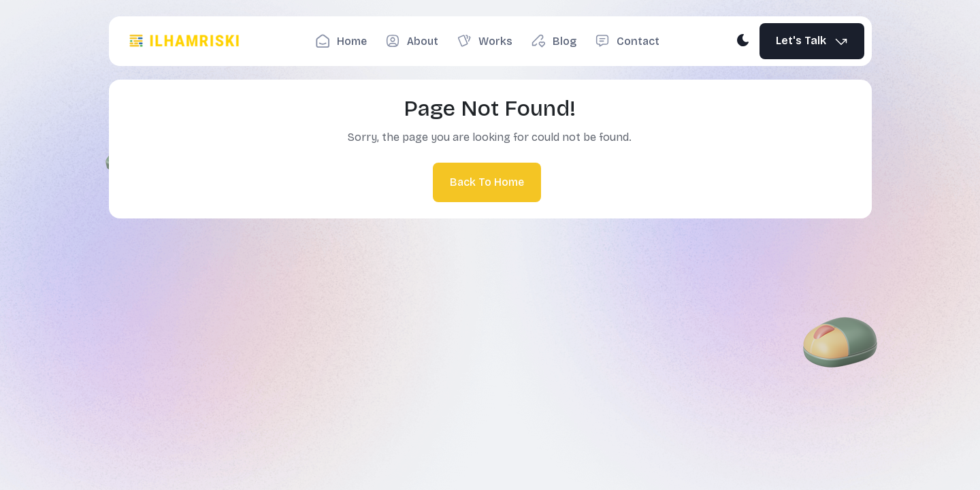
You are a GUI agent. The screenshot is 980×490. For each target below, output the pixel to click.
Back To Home (487, 182)
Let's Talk (813, 41)
